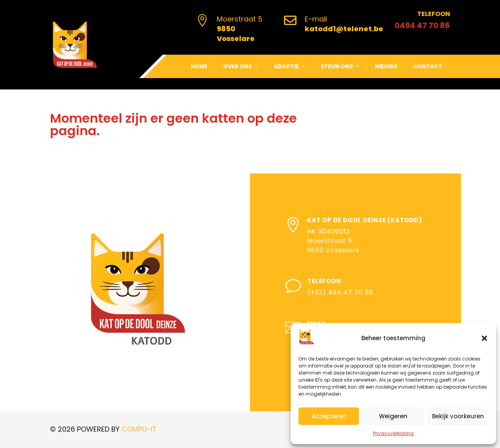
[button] (484, 338)
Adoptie (286, 66)
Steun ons (337, 66)
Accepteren (329, 416)
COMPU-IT (139, 429)
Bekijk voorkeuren (458, 416)
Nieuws (386, 66)
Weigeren (393, 416)
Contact (428, 66)
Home (199, 66)
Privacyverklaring (393, 433)
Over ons (237, 66)
